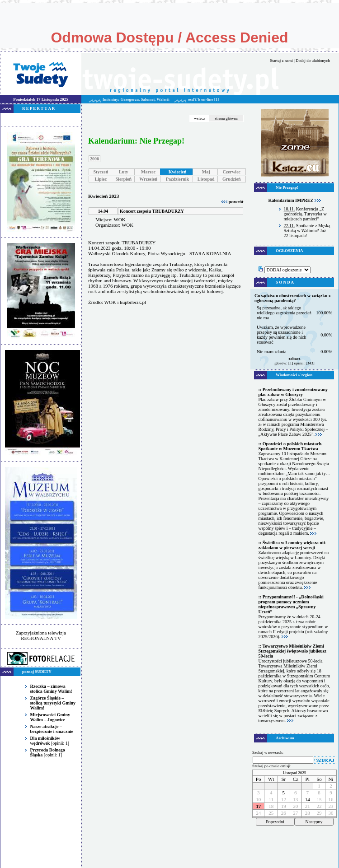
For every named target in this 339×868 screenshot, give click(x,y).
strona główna (226, 118)
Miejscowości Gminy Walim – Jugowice (50, 717)
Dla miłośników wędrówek (45, 741)
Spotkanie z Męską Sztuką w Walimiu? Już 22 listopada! (307, 231)
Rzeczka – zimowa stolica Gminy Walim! (51, 689)
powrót (232, 201)
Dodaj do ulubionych (313, 61)
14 (308, 799)
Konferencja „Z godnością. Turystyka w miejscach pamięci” (305, 214)
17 (258, 806)
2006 (94, 159)
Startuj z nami (281, 61)
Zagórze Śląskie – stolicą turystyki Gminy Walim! (53, 703)
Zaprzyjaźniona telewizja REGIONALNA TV (41, 635)
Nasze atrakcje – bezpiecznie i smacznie (52, 729)
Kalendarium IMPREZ (294, 200)
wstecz (200, 118)
